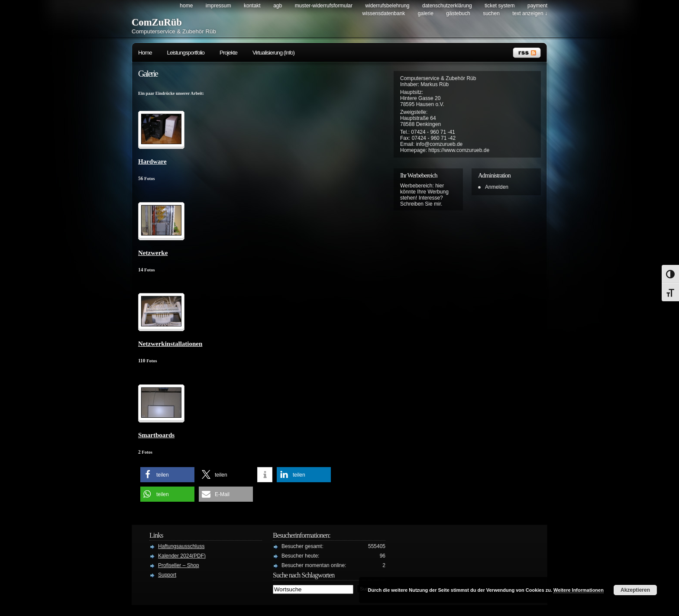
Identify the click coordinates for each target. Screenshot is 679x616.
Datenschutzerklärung (447, 6)
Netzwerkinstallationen (170, 344)
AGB (278, 6)
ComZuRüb (157, 22)
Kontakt (252, 6)
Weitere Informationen (579, 590)
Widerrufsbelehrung (387, 6)
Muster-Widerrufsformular (324, 6)
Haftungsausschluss (181, 546)
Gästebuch (458, 13)
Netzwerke (153, 253)
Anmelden (497, 187)
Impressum (218, 6)
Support (167, 575)
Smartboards (156, 435)
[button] (167, 475)
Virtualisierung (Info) (273, 53)
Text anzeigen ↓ (530, 13)
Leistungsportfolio (186, 53)
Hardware (152, 161)
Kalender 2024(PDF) (182, 556)
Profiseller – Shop (179, 565)
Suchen (491, 13)
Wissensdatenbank (384, 13)
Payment (537, 6)
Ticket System (500, 6)
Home (186, 6)
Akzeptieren (635, 590)
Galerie (426, 13)
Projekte (228, 53)
